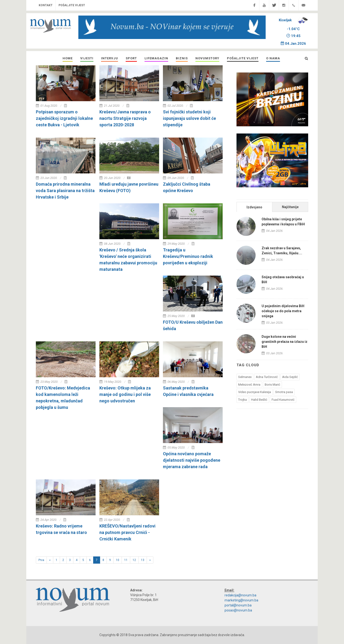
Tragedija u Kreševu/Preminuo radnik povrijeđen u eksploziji (188, 256)
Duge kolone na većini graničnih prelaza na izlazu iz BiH (285, 342)
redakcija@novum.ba (240, 595)
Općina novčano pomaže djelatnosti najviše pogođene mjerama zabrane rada (192, 460)
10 (119, 560)
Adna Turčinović (267, 377)
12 (136, 560)
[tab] (254, 207)
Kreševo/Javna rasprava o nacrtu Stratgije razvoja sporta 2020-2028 (125, 118)
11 (127, 560)
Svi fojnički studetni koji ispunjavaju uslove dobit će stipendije (189, 118)
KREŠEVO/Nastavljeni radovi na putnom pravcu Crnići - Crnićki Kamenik (127, 532)
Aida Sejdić (290, 377)
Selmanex (245, 377)
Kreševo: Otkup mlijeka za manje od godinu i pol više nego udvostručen (125, 394)
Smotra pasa (284, 392)
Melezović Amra (249, 385)
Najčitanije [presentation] (290, 207)
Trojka (242, 400)
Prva (41, 560)
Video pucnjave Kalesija (255, 392)
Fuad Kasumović (283, 400)
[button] (87, 58)
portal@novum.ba (238, 605)
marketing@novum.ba (241, 600)
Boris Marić (272, 385)
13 (144, 560)
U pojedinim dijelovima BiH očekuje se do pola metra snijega (283, 311)
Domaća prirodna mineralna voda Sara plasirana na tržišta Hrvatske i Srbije (65, 191)
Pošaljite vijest (72, 5)
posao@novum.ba (238, 610)
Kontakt (46, 5)
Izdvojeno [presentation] (254, 207)
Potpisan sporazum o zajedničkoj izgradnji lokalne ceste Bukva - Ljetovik (64, 118)
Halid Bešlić (259, 400)
